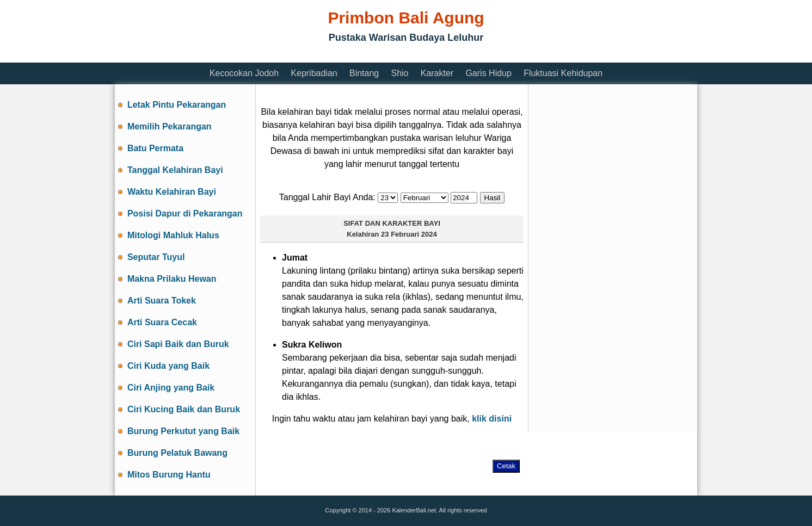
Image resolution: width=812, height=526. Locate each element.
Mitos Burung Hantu (169, 475)
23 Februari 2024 (409, 234)
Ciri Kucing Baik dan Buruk (184, 409)
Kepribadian (314, 73)
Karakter (437, 73)
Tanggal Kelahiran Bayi (175, 170)
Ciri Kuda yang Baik (168, 366)
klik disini (492, 419)
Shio (399, 73)
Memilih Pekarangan (170, 126)
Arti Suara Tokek (162, 301)
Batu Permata (155, 148)
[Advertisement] (313, 56)
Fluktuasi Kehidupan (563, 73)
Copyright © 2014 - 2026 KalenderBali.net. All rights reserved (406, 510)
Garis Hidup (488, 73)
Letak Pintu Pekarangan (177, 105)
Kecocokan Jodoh (244, 73)
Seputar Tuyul (156, 257)
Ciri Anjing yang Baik (171, 388)
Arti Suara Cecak (162, 322)
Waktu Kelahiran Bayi (172, 192)
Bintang (364, 73)
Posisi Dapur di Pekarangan (185, 214)
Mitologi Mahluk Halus (173, 235)
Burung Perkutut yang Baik (183, 431)
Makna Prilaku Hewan (172, 279)
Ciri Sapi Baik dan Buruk (178, 344)
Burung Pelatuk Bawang (177, 453)
